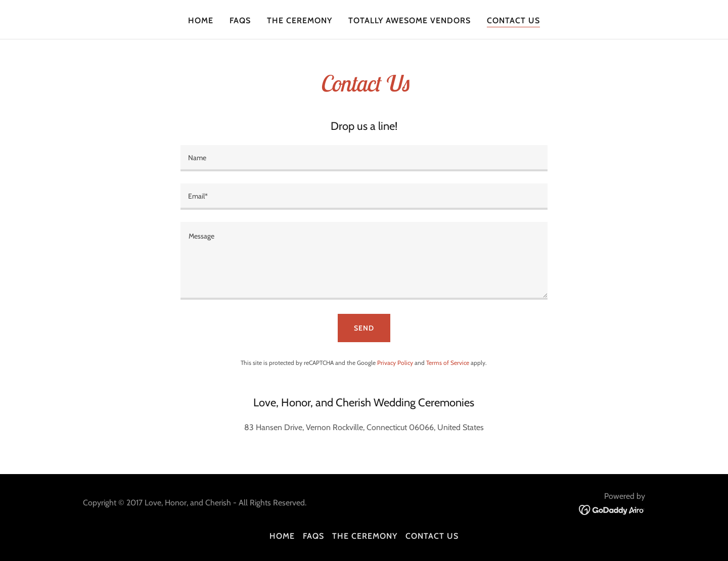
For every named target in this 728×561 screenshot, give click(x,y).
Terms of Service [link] (448, 363)
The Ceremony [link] (300, 20)
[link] (612, 509)
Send (364, 328)
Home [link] (201, 20)
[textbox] (364, 158)
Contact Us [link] (513, 20)
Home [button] (282, 536)
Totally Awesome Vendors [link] (409, 20)
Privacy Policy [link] (395, 363)
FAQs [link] (240, 20)
